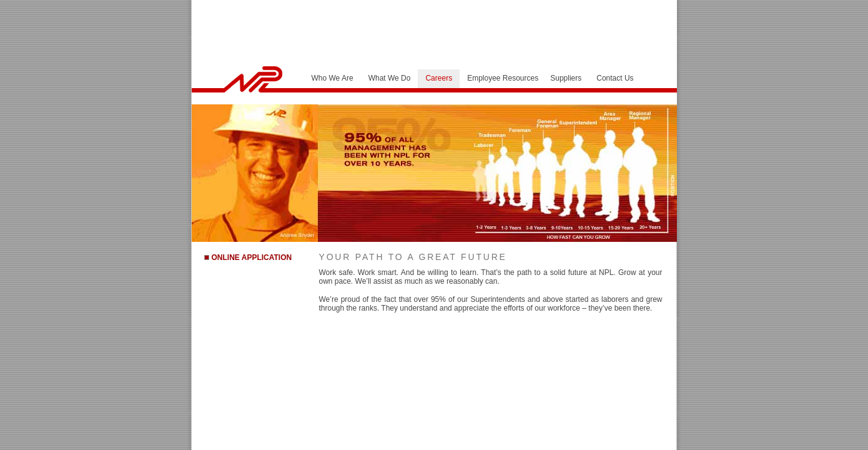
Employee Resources (503, 78)
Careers (439, 78)
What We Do (390, 78)
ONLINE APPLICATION (252, 257)
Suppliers (566, 78)
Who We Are (333, 78)
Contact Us (615, 78)
